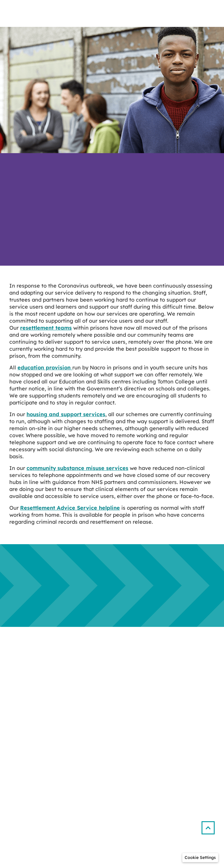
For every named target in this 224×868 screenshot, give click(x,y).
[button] (210, 825)
